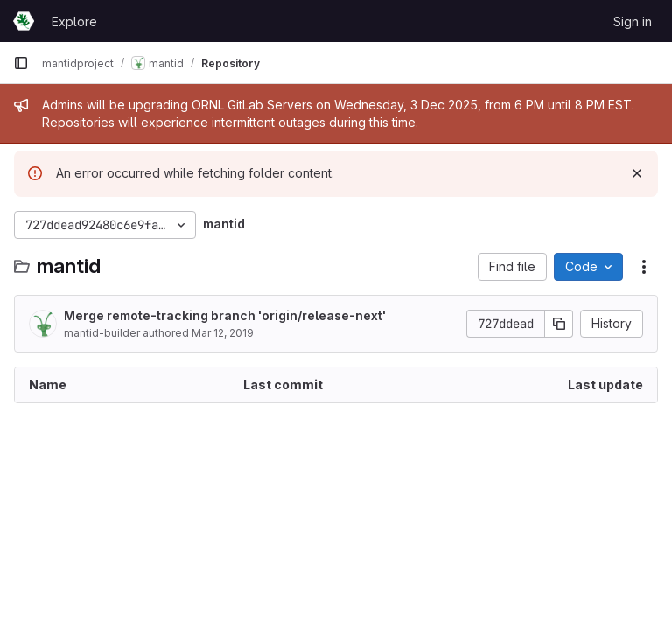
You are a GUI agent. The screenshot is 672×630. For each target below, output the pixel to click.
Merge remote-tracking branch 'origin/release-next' (225, 315)
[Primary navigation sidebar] (21, 63)
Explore (74, 21)
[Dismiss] (637, 173)
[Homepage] (24, 21)
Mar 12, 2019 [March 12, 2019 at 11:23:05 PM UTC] (223, 333)
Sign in (633, 21)
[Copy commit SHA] (559, 324)
